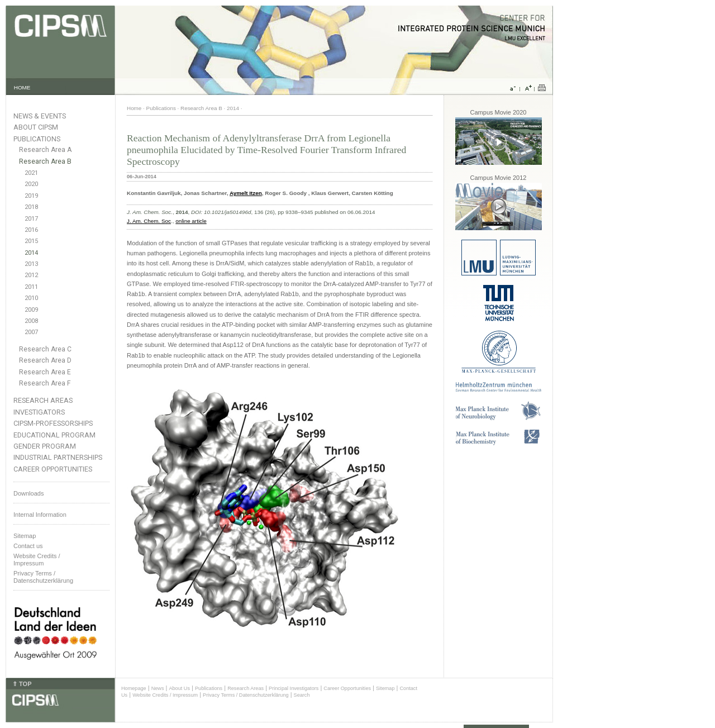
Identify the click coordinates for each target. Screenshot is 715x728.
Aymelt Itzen (246, 193)
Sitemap (25, 536)
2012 (31, 275)
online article (191, 221)
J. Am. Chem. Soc (149, 221)
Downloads (28, 493)
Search (302, 695)
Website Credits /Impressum (37, 560)
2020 (31, 184)
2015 (31, 241)
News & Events (40, 116)
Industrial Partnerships (58, 457)
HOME (22, 87)
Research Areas (43, 400)
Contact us (28, 546)
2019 (31, 196)
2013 (31, 264)
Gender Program (45, 446)
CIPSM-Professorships (53, 423)
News (158, 688)
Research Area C (45, 349)
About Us (179, 688)
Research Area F (45, 383)
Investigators (39, 412)
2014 (31, 253)
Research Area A (45, 150)
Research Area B (45, 161)
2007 (31, 332)
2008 (31, 321)
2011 (31, 287)
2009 (31, 310)
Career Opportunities (53, 469)
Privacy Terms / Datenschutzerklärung (43, 577)
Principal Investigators (294, 688)
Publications (37, 139)
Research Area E (45, 372)
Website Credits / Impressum (165, 695)
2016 (31, 230)
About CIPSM (36, 127)
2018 (31, 207)
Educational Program (54, 435)
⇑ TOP (22, 684)
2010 (31, 298)
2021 (31, 173)
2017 (31, 219)
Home (134, 108)
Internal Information (40, 515)
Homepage (134, 688)
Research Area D (45, 360)
